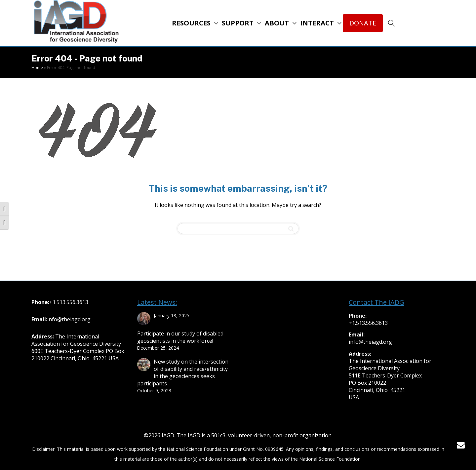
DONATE (363, 23)
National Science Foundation (197, 449)
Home (37, 68)
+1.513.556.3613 (69, 302)
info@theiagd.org (69, 319)
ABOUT (278, 23)
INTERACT (318, 23)
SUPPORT (238, 23)
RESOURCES (192, 23)
